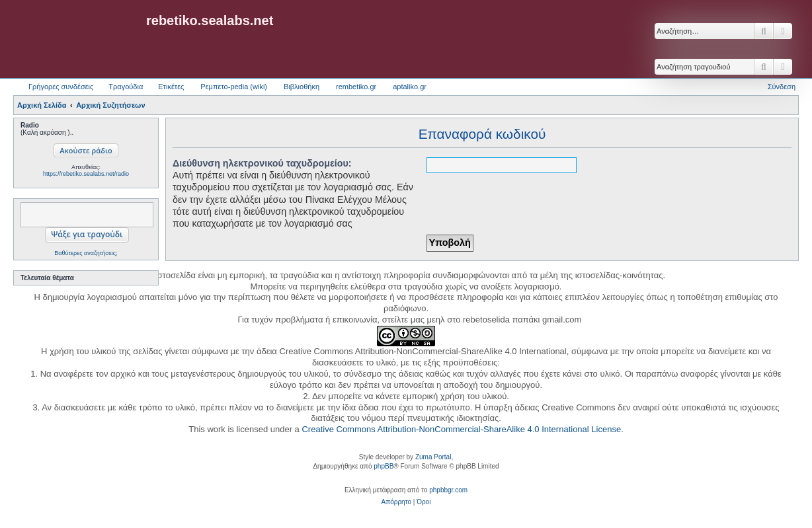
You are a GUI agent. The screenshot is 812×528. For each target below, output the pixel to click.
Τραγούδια (126, 87)
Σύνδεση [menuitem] (782, 87)
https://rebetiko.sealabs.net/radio (86, 174)
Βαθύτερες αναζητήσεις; (86, 253)
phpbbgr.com (448, 490)
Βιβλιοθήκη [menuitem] (302, 87)
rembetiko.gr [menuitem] (356, 87)
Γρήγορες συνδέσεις (61, 87)
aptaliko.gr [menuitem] (410, 87)
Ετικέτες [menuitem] (171, 87)
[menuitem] (396, 502)
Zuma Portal (433, 457)
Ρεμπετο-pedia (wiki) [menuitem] (234, 87)
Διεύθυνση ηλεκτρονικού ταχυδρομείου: (262, 163)
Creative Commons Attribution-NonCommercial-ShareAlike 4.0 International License (461, 429)
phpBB (384, 466)
